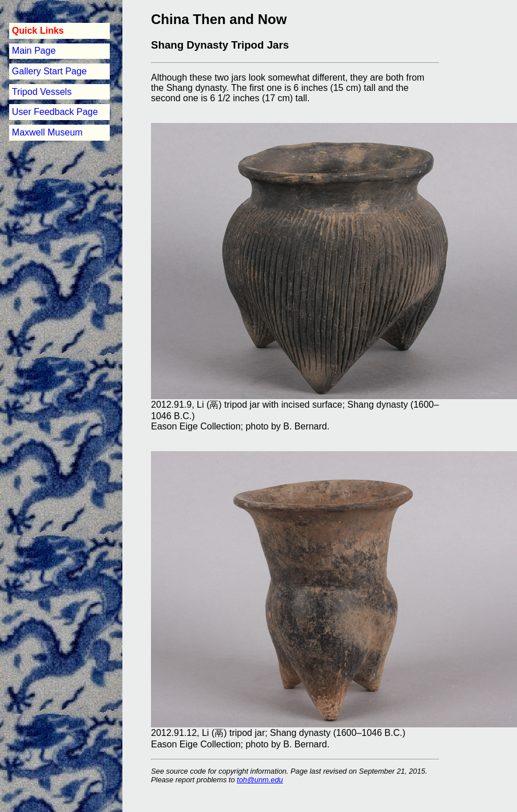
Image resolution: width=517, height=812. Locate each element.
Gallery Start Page (49, 71)
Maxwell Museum (47, 132)
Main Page (34, 51)
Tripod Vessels (42, 92)
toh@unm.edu (260, 780)
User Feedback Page (55, 112)
